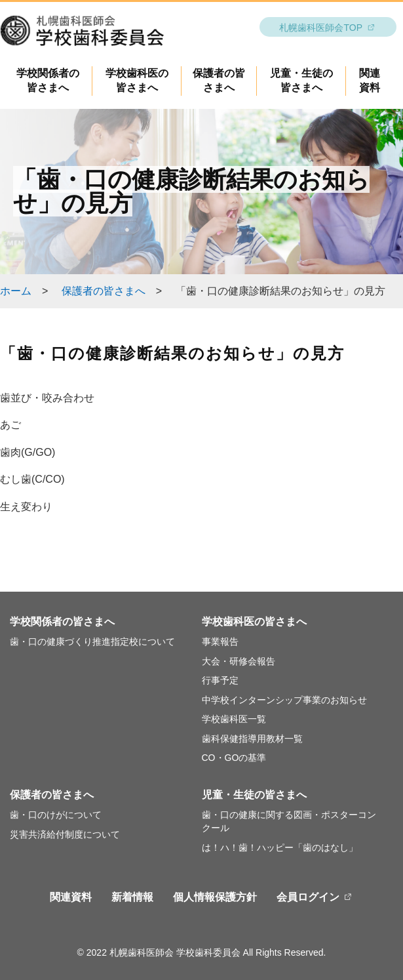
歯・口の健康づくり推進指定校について (92, 642)
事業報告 (220, 642)
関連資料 (71, 897)
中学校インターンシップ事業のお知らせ (284, 700)
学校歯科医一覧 (234, 719)
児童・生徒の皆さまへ (254, 795)
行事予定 (220, 680)
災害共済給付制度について (65, 834)
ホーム (16, 291)
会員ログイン (308, 897)
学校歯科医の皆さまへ (254, 622)
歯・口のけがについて (56, 815)
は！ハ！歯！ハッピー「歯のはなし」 (280, 847)
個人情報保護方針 (215, 897)
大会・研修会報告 (239, 661)
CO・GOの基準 (234, 758)
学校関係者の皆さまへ (62, 622)
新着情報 (132, 897)
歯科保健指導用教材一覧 (252, 739)
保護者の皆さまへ (104, 291)
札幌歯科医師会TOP (321, 28)
